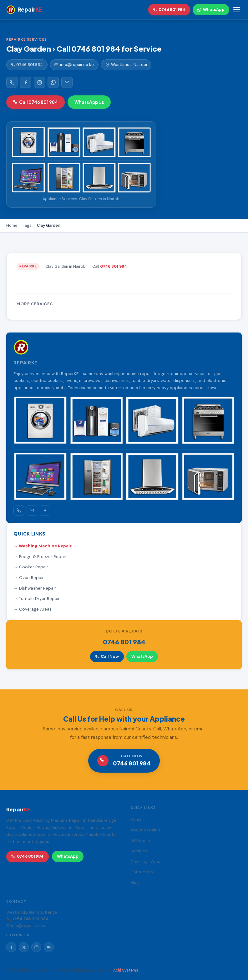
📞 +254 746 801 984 (27, 919)
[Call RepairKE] (12, 82)
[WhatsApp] (53, 82)
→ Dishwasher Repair (35, 588)
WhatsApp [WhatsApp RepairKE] (211, 9)
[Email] (67, 82)
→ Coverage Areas (33, 609)
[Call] (19, 510)
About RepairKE (146, 830)
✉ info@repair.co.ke (26, 925)
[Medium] (49, 947)
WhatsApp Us (89, 102)
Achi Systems (126, 970)
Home (136, 819)
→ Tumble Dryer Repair (37, 599)
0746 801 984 (27, 65)
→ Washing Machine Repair (43, 546)
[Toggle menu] (237, 10)
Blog (135, 883)
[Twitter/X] (24, 947)
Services (139, 851)
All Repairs (141, 841)
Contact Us (142, 872)
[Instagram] (39, 82)
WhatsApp (142, 656)
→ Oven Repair (29, 578)
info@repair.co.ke (74, 65)
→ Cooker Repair (31, 567)
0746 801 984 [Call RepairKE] (169, 9)
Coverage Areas (147, 862)
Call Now (107, 656)
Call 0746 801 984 (35, 102)
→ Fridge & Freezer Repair (40, 557)
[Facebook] (26, 82)
